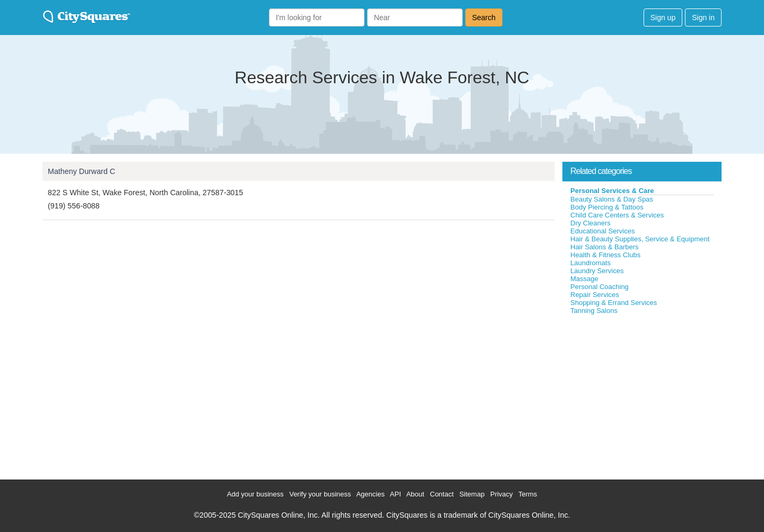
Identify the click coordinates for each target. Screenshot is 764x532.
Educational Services (602, 231)
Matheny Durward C (81, 171)
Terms (528, 494)
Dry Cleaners (591, 223)
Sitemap (472, 494)
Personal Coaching (600, 287)
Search (484, 18)
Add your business (255, 494)
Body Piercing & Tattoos (607, 207)
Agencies (370, 494)
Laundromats (591, 263)
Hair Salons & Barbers (605, 247)
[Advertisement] (642, 395)
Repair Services (595, 295)
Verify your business (320, 494)
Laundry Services (597, 271)
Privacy (502, 494)
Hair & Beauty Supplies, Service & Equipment (640, 239)
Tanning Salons (594, 311)
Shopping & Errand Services (614, 303)
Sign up (663, 18)
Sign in (703, 18)
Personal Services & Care (612, 191)
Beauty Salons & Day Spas (612, 199)
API (396, 494)
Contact (442, 494)
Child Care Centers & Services (617, 215)
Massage (584, 279)
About (415, 494)
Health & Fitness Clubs (605, 255)
